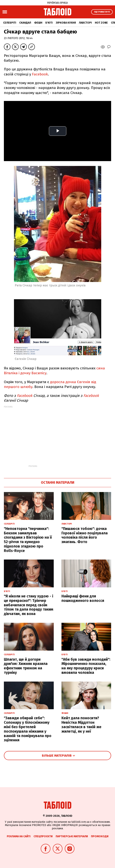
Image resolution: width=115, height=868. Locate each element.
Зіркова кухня (66, 23)
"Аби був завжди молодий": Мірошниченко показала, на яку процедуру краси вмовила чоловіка (86, 666)
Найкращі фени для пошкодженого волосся (83, 598)
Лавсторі (85, 23)
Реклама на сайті (19, 836)
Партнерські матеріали (72, 836)
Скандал (25, 23)
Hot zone (101, 23)
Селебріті (10, 23)
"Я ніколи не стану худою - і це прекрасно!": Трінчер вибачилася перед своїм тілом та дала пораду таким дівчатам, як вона (29, 605)
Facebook (40, 74)
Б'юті (49, 23)
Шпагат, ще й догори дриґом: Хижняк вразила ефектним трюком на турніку (26, 666)
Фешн (38, 23)
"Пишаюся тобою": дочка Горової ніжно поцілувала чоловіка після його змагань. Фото (85, 535)
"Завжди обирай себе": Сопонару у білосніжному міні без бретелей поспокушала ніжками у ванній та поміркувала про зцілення (28, 729)
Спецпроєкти (43, 836)
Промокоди (100, 836)
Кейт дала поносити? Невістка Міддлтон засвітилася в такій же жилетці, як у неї (81, 725)
